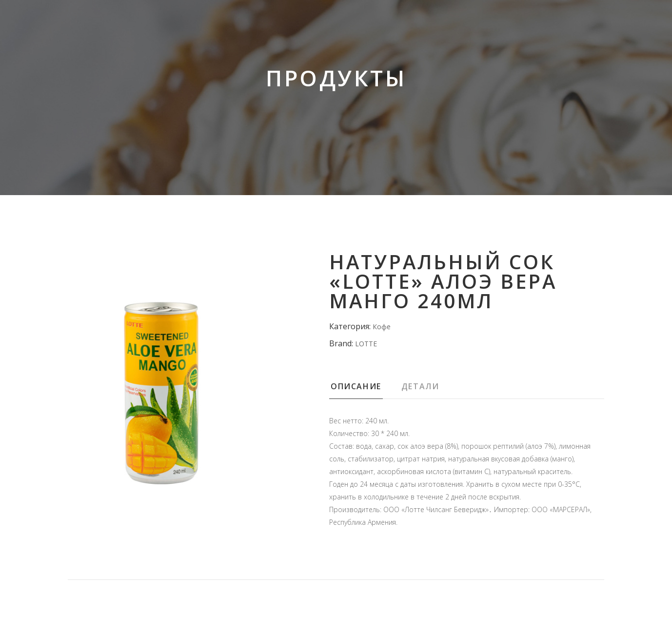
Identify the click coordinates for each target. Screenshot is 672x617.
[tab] (365, 389)
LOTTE (366, 344)
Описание (356, 386)
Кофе (382, 327)
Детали (420, 386)
